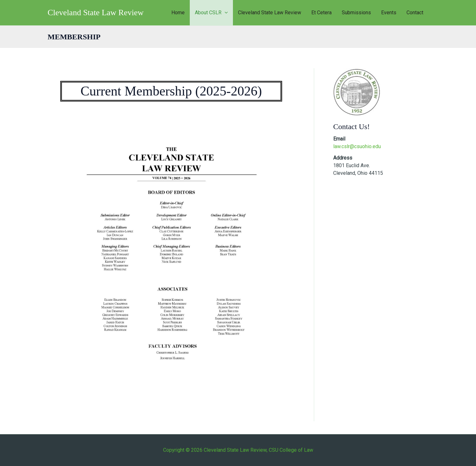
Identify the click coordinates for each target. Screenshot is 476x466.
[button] (225, 13)
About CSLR (211, 13)
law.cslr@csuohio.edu (357, 146)
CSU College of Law (291, 450)
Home (178, 13)
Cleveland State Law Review (96, 13)
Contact (415, 13)
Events (389, 13)
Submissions (356, 13)
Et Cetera (321, 13)
